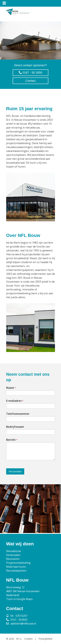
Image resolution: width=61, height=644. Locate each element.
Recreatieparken (16, 571)
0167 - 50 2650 (30, 73)
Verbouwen (13, 555)
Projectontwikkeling (18, 563)
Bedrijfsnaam (15, 427)
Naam (11, 388)
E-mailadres (15, 401)
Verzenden (15, 471)
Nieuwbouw (14, 551)
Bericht (12, 440)
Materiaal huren (16, 567)
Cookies (28, 639)
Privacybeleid (45, 639)
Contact (30, 81)
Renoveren (13, 559)
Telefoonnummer (18, 414)
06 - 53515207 (19, 616)
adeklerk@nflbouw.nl (23, 624)
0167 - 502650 (19, 620)
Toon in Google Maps (19, 599)
